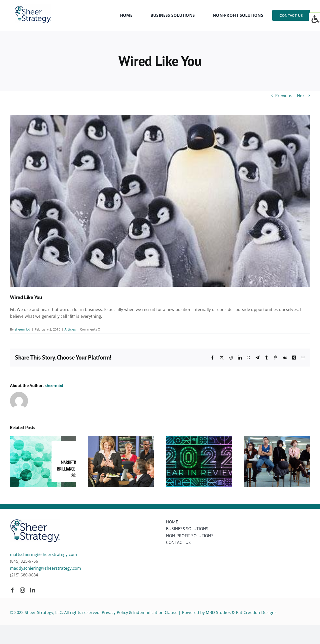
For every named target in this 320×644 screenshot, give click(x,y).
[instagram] (22, 590)
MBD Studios (218, 612)
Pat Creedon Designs (256, 612)
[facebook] (12, 590)
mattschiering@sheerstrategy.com (43, 554)
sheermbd (23, 329)
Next (301, 96)
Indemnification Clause (155, 612)
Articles (70, 329)
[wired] (160, 201)
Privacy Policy (115, 612)
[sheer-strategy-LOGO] (33, 6)
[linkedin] (32, 590)
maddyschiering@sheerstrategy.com (46, 568)
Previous (284, 96)
